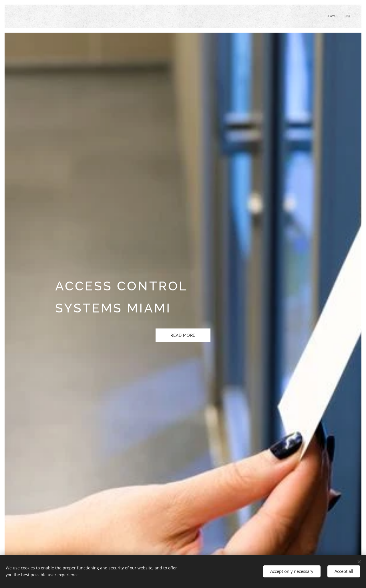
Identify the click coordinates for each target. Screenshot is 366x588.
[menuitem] (342, 16)
